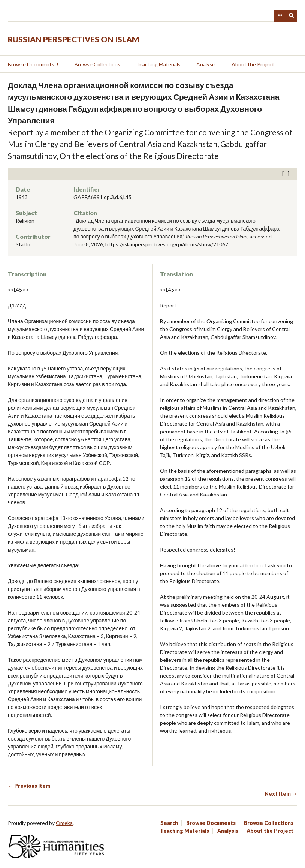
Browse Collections (97, 64)
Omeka (64, 823)
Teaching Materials (158, 64)
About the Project (253, 64)
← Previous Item (29, 786)
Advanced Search (280, 16)
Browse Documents (31, 64)
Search (292, 16)
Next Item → (281, 794)
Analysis (206, 64)
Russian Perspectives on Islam (74, 39)
